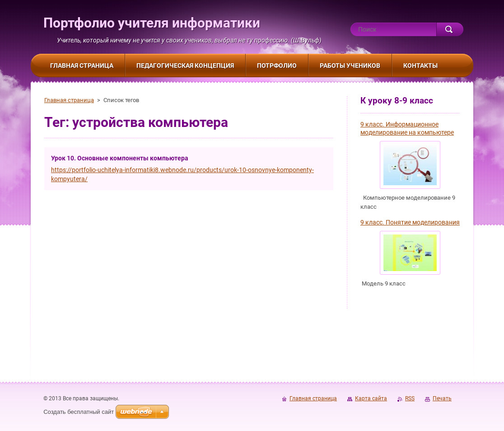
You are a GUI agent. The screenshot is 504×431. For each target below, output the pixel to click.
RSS (410, 398)
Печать (442, 398)
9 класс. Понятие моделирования (410, 222)
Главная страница (69, 100)
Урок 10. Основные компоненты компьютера (120, 158)
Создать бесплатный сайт (79, 412)
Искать (450, 29)
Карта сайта (371, 398)
